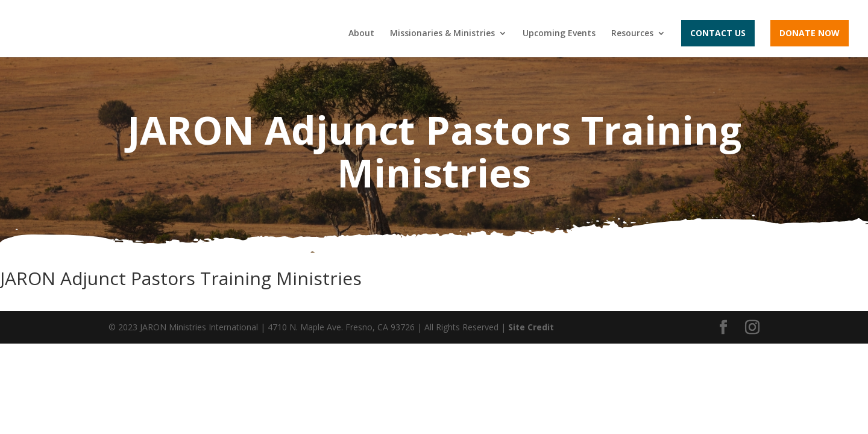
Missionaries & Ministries (442, 34)
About (361, 34)
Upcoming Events (559, 34)
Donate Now (810, 33)
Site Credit (531, 327)
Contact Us (718, 33)
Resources (632, 34)
